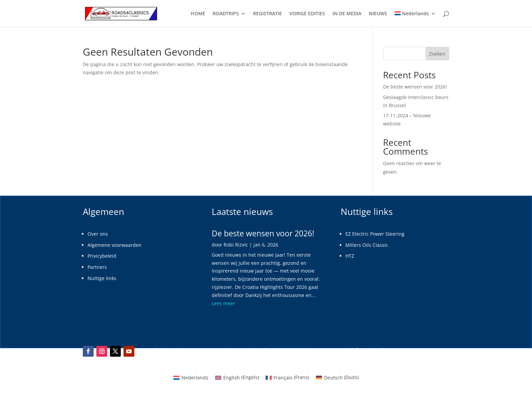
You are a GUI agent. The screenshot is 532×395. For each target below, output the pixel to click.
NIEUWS (378, 14)
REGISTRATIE (268, 14)
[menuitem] (415, 19)
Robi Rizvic (236, 245)
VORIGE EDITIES (307, 14)
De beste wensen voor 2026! (415, 87)
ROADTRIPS (226, 14)
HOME (198, 14)
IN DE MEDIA (347, 14)
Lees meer (223, 303)
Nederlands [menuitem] (195, 378)
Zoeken (437, 54)
